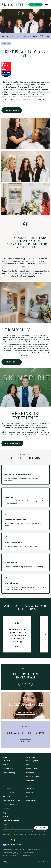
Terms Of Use (20, 850)
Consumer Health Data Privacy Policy (32, 853)
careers (6, 809)
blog (4, 813)
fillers (28, 765)
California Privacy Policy (10, 853)
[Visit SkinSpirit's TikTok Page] (14, 840)
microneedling (31, 773)
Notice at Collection (34, 835)
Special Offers (8, 769)
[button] (46, 5)
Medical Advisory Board (11, 805)
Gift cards (6, 761)
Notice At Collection (34, 850)
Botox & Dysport (32, 761)
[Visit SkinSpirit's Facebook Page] (8, 840)
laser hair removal (33, 777)
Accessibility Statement (11, 856)
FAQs (28, 797)
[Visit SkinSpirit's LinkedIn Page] (11, 840)
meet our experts (9, 793)
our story (25, 741)
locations (30, 793)
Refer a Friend (8, 797)
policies (5, 817)
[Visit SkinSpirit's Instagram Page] (4, 840)
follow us (25, 684)
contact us (30, 789)
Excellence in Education (11, 801)
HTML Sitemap (26, 856)
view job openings (25, 713)
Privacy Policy (16, 835)
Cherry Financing (9, 773)
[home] (13, 5)
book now (36, 5)
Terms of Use (23, 835)
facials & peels (31, 769)
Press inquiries (31, 801)
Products (6, 765)
